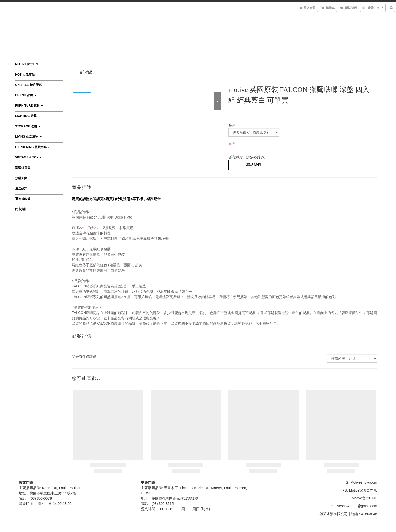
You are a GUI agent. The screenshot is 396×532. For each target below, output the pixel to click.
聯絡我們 (254, 165)
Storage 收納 (28, 126)
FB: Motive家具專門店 (360, 490)
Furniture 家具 (29, 106)
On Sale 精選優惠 (28, 85)
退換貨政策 (23, 199)
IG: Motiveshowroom (361, 482)
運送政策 (21, 188)
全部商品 (86, 72)
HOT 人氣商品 (25, 75)
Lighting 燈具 (28, 116)
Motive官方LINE (27, 64)
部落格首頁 (23, 168)
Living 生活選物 (28, 137)
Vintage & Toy (28, 157)
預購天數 (21, 178)
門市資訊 (21, 209)
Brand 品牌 (26, 95)
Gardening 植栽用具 (33, 147)
